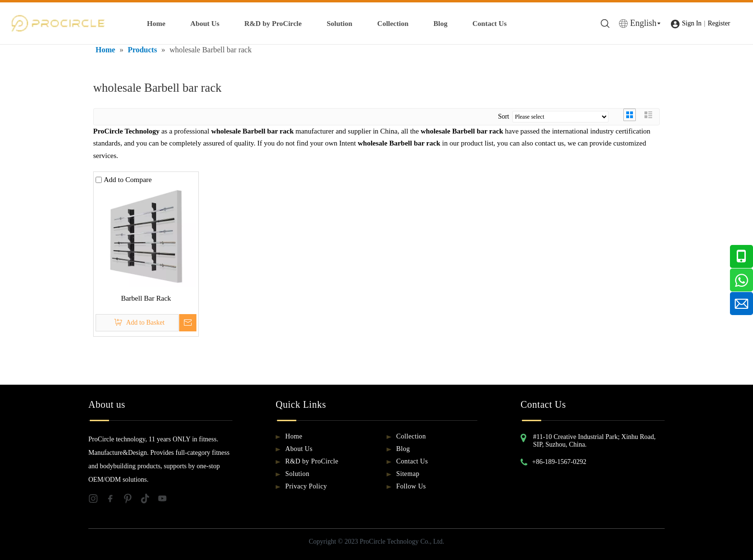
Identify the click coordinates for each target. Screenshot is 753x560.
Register (719, 23)
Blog (441, 24)
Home (156, 24)
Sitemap (408, 474)
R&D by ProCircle (273, 24)
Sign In (692, 23)
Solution (339, 24)
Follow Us (411, 486)
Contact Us (490, 24)
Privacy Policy (306, 486)
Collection (393, 24)
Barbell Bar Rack (146, 298)
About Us (205, 24)
